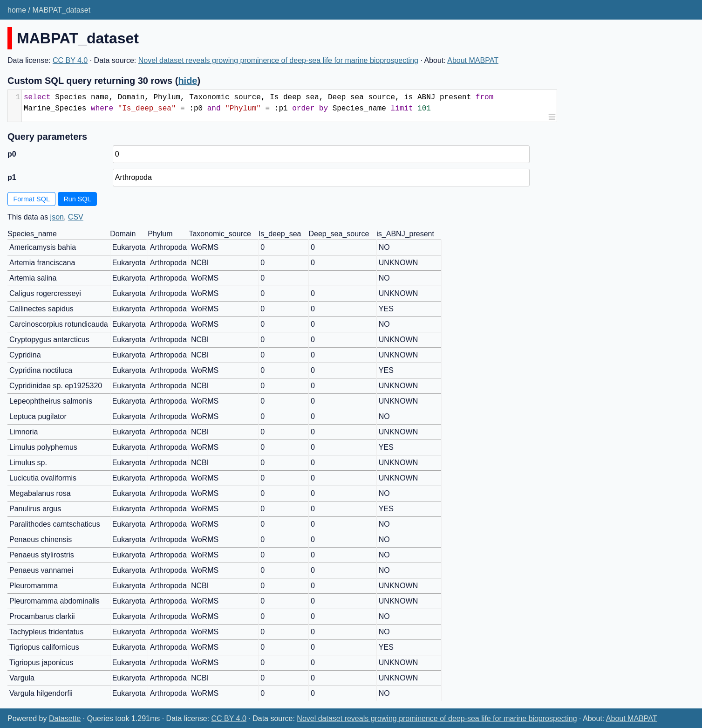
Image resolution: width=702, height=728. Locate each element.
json (57, 217)
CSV (76, 217)
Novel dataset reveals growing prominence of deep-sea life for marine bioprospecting (278, 60)
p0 (12, 154)
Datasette (65, 718)
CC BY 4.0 (70, 60)
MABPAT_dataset (61, 10)
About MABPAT (473, 60)
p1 (12, 177)
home (17, 10)
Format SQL (32, 199)
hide (187, 81)
